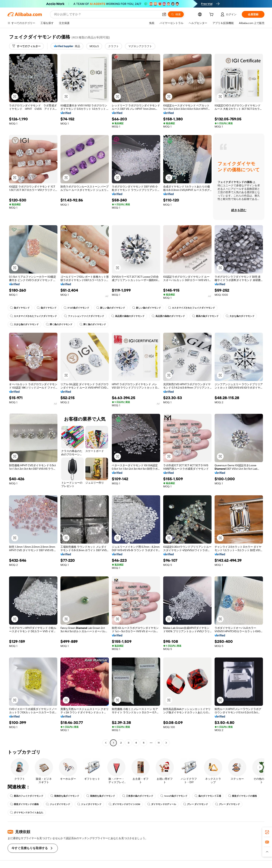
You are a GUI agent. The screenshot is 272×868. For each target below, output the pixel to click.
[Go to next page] (166, 743)
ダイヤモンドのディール (162, 804)
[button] (164, 14)
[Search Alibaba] (106, 14)
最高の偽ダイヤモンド (205, 316)
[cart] (212, 15)
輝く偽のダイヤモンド (59, 324)
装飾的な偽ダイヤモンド (65, 796)
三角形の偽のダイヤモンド (138, 796)
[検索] (176, 14)
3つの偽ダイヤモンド (76, 308)
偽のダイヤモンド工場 (208, 796)
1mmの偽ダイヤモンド (174, 796)
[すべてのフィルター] (26, 46)
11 (159, 743)
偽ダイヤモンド (20, 308)
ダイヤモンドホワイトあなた (27, 813)
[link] (267, 832)
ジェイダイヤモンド (58, 804)
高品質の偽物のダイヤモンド (128, 316)
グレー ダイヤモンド (196, 804)
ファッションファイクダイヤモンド (84, 316)
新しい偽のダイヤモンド (111, 308)
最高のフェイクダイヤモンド (27, 796)
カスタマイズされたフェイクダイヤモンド (192, 308)
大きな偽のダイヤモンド (240, 316)
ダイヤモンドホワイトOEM (124, 804)
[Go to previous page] (106, 743)
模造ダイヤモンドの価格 (243, 796)
